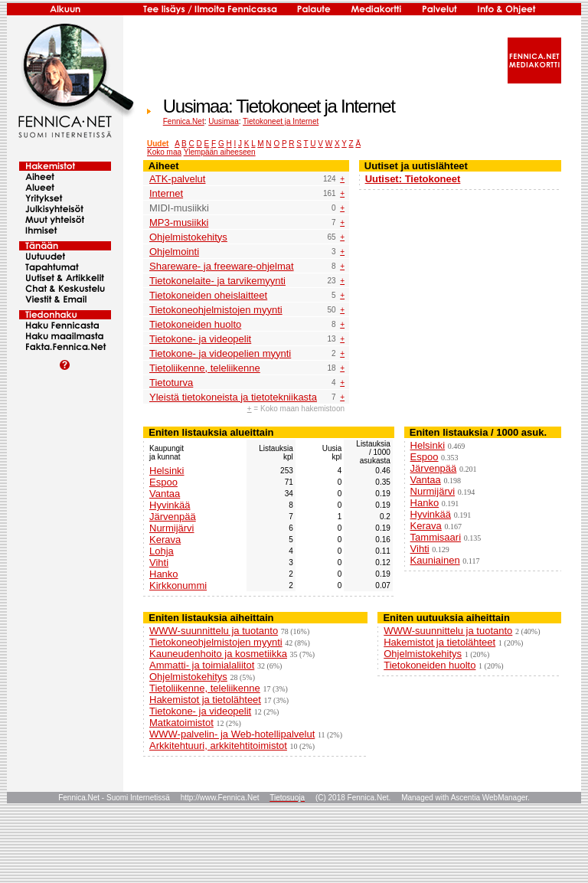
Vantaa (165, 494)
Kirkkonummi (178, 585)
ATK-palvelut (177, 179)
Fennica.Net (184, 121)
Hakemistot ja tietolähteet (205, 700)
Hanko (164, 574)
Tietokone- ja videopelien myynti (220, 353)
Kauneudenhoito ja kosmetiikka (218, 654)
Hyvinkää (170, 505)
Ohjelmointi (174, 252)
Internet (166, 193)
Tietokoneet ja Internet (281, 121)
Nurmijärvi (172, 528)
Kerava (165, 540)
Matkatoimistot (181, 723)
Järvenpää (173, 517)
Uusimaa (223, 121)
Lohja (162, 551)
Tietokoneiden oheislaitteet (208, 295)
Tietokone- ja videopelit (200, 339)
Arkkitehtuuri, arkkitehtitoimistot (218, 746)
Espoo (163, 482)
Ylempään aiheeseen (220, 152)
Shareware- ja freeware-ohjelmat (222, 266)
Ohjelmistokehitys (188, 237)
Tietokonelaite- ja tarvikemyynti (217, 281)
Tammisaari (436, 537)
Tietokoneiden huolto (195, 324)
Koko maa (164, 152)
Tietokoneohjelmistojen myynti (216, 310)
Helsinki (167, 471)
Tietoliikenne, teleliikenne (205, 368)
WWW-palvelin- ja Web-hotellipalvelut (232, 734)
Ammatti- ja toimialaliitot (202, 665)
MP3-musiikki (179, 222)
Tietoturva (171, 383)
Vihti (159, 563)
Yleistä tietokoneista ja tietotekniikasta (233, 397)
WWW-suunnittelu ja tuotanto (214, 631)
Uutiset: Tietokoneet (413, 179)
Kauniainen (435, 560)
